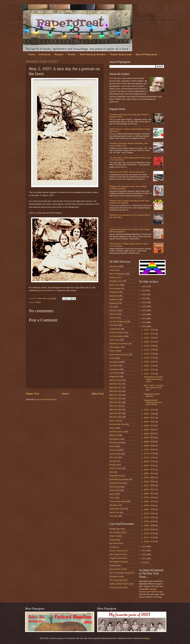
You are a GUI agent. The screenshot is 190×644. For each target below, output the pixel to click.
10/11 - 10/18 (150, 374)
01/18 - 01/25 (150, 533)
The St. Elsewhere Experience (122, 573)
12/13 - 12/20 (150, 338)
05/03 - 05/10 (150, 494)
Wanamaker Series (117, 509)
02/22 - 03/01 (150, 513)
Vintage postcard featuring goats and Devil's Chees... (153, 402)
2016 (144, 322)
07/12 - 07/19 (150, 458)
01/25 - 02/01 (150, 529)
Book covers (115, 285)
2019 (144, 310)
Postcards (45, 54)
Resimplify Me (115, 476)
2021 (144, 302)
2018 (144, 314)
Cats (111, 307)
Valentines (114, 505)
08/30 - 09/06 (150, 430)
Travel (112, 498)
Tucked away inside (118, 501)
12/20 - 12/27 (150, 334)
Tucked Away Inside (121, 54)
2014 (144, 547)
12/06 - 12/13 (150, 342)
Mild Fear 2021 (116, 402)
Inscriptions (114, 369)
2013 (144, 551)
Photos (72, 54)
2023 (144, 295)
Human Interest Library (119, 355)
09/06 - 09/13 (150, 426)
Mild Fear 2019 (116, 395)
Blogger (147, 638)
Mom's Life (114, 421)
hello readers (115, 347)
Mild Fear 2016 (116, 384)
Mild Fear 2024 (116, 413)
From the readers (117, 336)
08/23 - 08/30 (150, 434)
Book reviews (115, 288)
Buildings (113, 303)
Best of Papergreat (146, 54)
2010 (144, 563)
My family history (116, 432)
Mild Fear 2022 (116, 406)
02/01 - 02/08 (150, 525)
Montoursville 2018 (117, 424)
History (112, 351)
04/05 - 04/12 (150, 501)
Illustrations (114, 362)
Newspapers (115, 439)
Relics (112, 472)
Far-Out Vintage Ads (118, 321)
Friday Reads (115, 329)
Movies (112, 428)
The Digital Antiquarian (119, 562)
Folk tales (113, 325)
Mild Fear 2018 (116, 391)
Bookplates (114, 296)
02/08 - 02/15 (150, 521)
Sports (112, 494)
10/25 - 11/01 (150, 366)
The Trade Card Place (118, 580)
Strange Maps (115, 565)
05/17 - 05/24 (150, 485)
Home (32, 54)
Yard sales (114, 516)
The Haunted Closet (118, 532)
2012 (144, 554)
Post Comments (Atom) (47, 399)
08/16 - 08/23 (150, 438)
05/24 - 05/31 (150, 482)
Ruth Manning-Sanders (93, 54)
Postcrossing (115, 454)
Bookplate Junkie (116, 576)
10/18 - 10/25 (150, 370)
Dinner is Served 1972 (119, 551)
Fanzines (113, 318)
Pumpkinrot (114, 547)
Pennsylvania (115, 443)
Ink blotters (114, 366)
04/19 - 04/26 (150, 497)
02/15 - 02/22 (150, 517)
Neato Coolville (116, 536)
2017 (144, 318)
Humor (112, 358)
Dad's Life (114, 314)
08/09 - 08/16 (150, 442)
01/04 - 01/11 (150, 541)
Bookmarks (114, 292)
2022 (144, 298)
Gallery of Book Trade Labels (121, 584)
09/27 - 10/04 (150, 414)
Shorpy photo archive (118, 569)
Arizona (113, 270)
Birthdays (113, 277)
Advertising (114, 266)
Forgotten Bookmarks (118, 558)
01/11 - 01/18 (150, 537)
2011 (144, 558)
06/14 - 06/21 (150, 470)
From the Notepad (117, 332)
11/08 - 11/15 (150, 358)
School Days (115, 487)
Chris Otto (42, 298)
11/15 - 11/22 (150, 354)
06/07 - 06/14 (150, 473)
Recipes (59, 54)
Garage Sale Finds (117, 529)
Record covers (115, 468)
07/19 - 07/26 (150, 454)
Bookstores (114, 299)
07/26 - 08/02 (150, 450)
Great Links (114, 340)
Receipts (113, 461)
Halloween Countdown (119, 344)
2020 (144, 306)
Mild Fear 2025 (116, 417)
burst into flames (47, 290)
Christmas (114, 311)
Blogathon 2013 (116, 281)
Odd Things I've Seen (118, 554)
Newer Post (33, 394)
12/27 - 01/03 (150, 330)
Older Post (98, 394)
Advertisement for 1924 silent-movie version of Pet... (153, 379)
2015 (144, 326)
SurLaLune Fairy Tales (119, 587)
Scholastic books (116, 483)
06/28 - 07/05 (150, 461)
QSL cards (114, 457)
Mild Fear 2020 (116, 399)
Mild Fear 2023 (116, 410)
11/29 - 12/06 (150, 346)
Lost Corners (115, 373)
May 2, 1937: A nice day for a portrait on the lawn (153, 388)
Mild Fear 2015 (116, 380)
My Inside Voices (116, 543)
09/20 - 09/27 (150, 418)
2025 (144, 286)
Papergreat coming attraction (151, 395)
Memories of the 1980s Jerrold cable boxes (127, 172)
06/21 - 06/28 (150, 466)
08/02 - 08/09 (150, 446)
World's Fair (114, 512)
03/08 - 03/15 (150, 506)
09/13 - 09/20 (150, 422)
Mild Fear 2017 (116, 388)
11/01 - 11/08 (150, 362)
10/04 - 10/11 (150, 410)
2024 (144, 290)
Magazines (114, 376)
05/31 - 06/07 (150, 478)
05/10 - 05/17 (150, 489)
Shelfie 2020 (115, 490)
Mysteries (113, 435)
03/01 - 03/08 (150, 509)
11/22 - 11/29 (150, 350)
